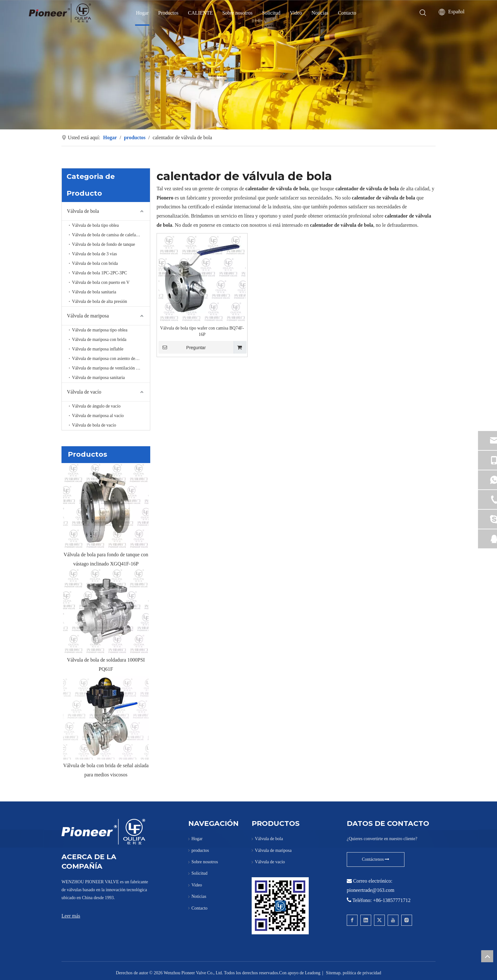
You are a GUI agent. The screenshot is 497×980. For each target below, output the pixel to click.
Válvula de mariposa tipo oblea (100, 330)
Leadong (313, 973)
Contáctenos (376, 859)
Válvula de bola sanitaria (94, 292)
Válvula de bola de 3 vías (94, 254)
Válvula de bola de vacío (94, 425)
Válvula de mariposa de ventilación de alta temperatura (111, 368)
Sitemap (333, 973)
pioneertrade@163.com (371, 890)
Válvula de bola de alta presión (100, 301)
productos (200, 850)
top (487, 956)
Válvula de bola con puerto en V (101, 282)
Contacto (347, 13)
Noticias (320, 13)
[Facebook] (352, 920)
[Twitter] (379, 920)
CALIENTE (200, 13)
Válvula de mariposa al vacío (98, 416)
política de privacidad (362, 973)
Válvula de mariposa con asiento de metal (109, 359)
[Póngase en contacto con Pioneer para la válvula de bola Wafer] (280, 906)
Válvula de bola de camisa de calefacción (109, 235)
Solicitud (271, 13)
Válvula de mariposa (88, 316)
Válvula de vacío (84, 392)
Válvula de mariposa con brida (99, 340)
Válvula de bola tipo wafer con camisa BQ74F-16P (202, 331)
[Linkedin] (366, 920)
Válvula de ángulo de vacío (96, 406)
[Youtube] (393, 920)
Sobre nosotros (237, 13)
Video (296, 13)
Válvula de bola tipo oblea (95, 225)
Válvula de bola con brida (95, 263)
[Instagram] (407, 920)
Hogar (142, 13)
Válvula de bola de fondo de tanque (103, 244)
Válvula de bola (83, 211)
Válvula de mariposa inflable (98, 349)
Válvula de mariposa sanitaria (98, 378)
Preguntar (182, 347)
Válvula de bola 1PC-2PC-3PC (100, 273)
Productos (168, 13)
